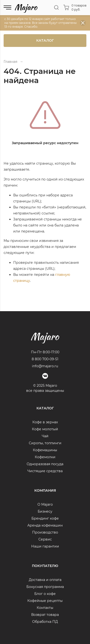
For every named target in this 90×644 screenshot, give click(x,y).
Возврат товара (45, 615)
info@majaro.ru (45, 366)
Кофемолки (45, 457)
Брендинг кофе (45, 518)
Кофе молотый (45, 429)
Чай (45, 436)
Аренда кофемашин (45, 525)
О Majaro (45, 504)
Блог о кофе (45, 594)
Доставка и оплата (45, 580)
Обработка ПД (45, 622)
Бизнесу (45, 511)
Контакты (45, 608)
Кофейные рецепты (45, 601)
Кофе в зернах (45, 422)
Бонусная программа (45, 587)
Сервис (45, 539)
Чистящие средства (45, 471)
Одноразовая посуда (45, 464)
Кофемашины (45, 450)
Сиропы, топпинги (45, 443)
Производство (45, 532)
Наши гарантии (45, 546)
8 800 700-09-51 (45, 359)
